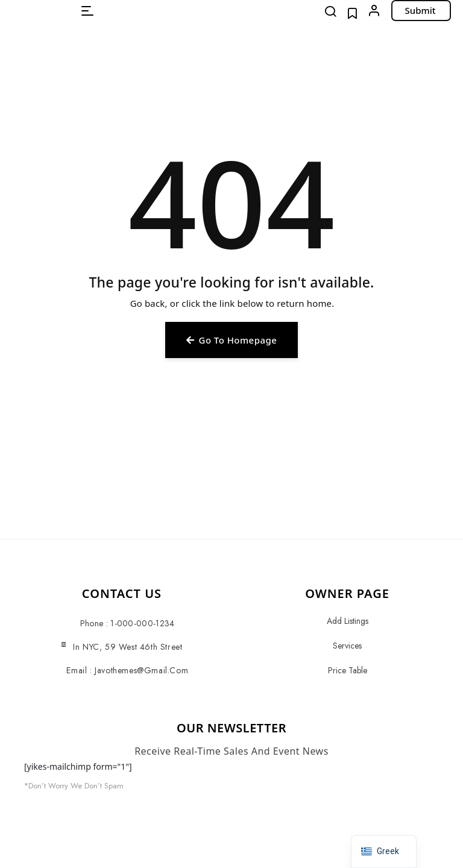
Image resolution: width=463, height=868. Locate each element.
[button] (87, 11)
